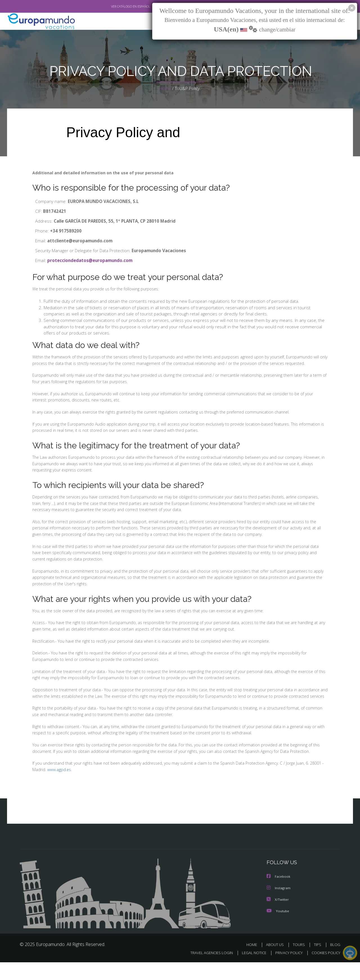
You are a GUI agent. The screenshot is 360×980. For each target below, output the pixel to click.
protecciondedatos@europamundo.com (92, 261)
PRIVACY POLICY (286, 971)
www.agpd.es (58, 789)
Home (165, 88)
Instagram (279, 906)
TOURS (300, 963)
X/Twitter (278, 918)
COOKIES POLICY (325, 971)
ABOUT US (276, 963)
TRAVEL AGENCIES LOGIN (206, 971)
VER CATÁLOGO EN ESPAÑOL (118, 6)
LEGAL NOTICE (250, 971)
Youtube (278, 929)
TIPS (318, 963)
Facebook (279, 895)
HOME (254, 963)
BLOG (335, 963)
